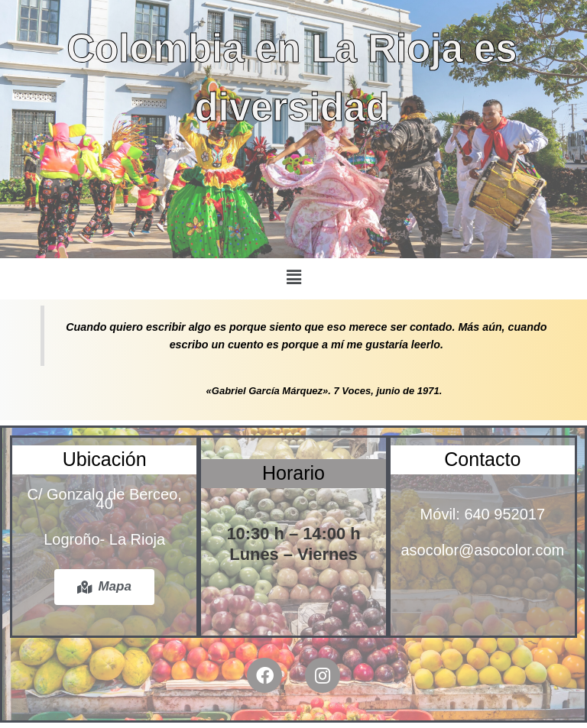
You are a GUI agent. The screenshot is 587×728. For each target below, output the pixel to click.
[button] (293, 277)
